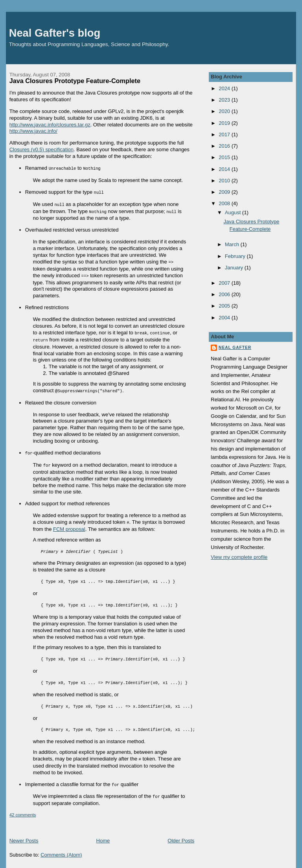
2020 (225, 111)
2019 (225, 123)
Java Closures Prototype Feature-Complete (75, 81)
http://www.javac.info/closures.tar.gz (50, 125)
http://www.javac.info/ (33, 131)
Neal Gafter (235, 348)
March (233, 244)
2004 (225, 318)
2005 (225, 306)
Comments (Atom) (61, 849)
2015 (225, 157)
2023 (225, 100)
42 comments (23, 809)
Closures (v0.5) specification (41, 149)
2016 (225, 146)
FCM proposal (69, 524)
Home (103, 835)
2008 (225, 203)
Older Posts (181, 835)
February (236, 256)
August (234, 212)
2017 (225, 134)
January (235, 268)
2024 (225, 88)
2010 (225, 181)
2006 (225, 294)
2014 (225, 169)
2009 (225, 192)
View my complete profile (239, 557)
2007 (225, 283)
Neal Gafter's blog (55, 33)
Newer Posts (24, 835)
